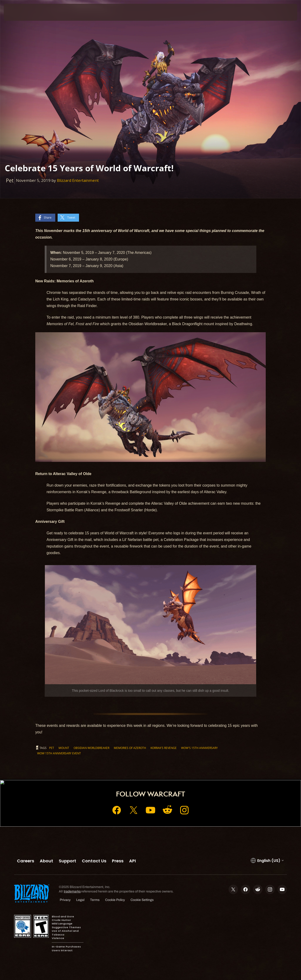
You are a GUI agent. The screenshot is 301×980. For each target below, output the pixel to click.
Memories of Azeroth (130, 748)
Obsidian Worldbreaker (91, 748)
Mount (64, 748)
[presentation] (18, 12)
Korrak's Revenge (164, 748)
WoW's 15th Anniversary (199, 748)
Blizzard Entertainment (78, 180)
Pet (52, 748)
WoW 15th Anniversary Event (59, 753)
